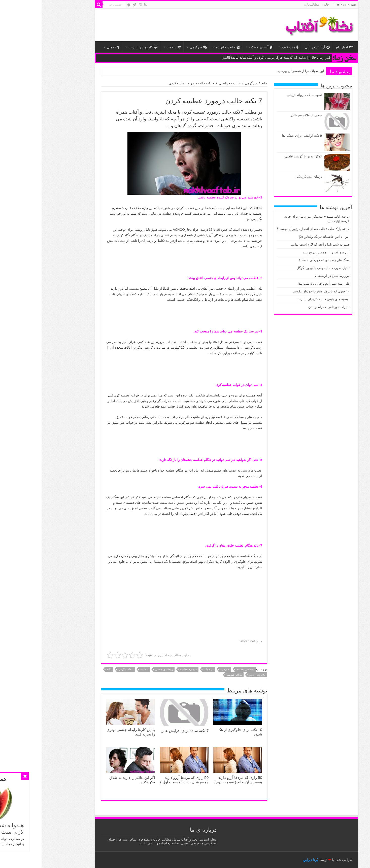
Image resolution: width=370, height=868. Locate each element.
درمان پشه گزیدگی (267, 177)
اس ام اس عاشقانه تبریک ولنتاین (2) (283, 237)
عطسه (103, 669)
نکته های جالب (216, 675)
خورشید (183, 669)
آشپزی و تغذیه (219, 47)
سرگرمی (157, 47)
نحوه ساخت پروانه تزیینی (263, 95)
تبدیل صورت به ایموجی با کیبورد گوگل (282, 268)
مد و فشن (248, 47)
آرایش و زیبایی (276, 47)
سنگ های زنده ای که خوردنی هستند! (283, 260)
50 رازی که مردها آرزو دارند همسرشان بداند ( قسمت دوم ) (196, 780)
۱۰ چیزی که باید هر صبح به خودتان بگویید (280, 291)
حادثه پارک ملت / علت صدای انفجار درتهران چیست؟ (272, 229)
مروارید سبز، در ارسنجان (291, 276)
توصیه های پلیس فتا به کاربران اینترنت (281, 299)
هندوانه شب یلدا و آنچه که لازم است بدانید (279, 244)
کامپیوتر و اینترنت (101, 47)
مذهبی (72, 47)
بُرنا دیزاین (269, 860)
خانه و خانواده (187, 47)
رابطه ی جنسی (122, 669)
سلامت (132, 47)
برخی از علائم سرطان (265, 115)
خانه (285, 5)
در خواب (167, 669)
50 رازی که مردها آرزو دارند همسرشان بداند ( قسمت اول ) (143, 780)
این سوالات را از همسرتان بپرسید (259, 71)
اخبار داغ (303, 47)
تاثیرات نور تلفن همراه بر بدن (287, 307)
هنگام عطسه (193, 675)
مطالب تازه (270, 5)
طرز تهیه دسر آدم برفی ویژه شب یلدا (282, 283)
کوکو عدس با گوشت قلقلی (262, 156)
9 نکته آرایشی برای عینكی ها (260, 136)
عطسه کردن (84, 669)
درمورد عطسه (147, 669)
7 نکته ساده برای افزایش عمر (144, 731)
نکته (68, 669)
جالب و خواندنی (188, 83)
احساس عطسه (204, 669)
